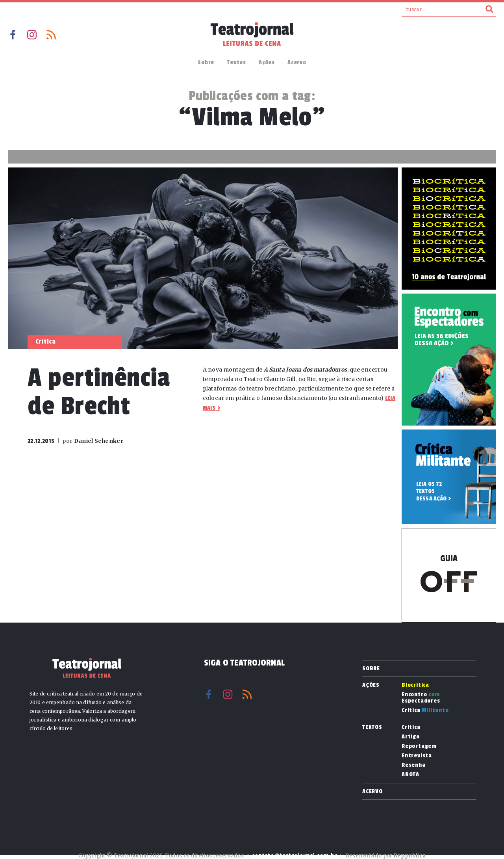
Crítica (425, 710)
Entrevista (417, 756)
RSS (51, 35)
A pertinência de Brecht (99, 392)
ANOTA (410, 775)
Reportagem (419, 746)
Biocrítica (415, 685)
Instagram (32, 35)
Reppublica (410, 856)
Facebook (13, 35)
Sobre (206, 62)
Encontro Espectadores (421, 698)
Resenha (414, 765)
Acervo (297, 62)
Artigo (411, 737)
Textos (236, 62)
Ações (267, 62)
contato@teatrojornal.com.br (295, 856)
